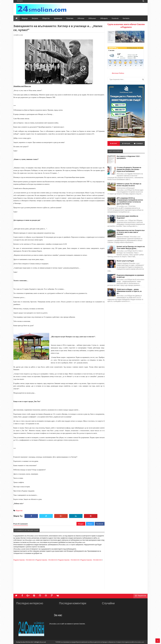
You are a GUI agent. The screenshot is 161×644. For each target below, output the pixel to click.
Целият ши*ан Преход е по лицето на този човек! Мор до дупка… (131, 247)
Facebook (100, 524)
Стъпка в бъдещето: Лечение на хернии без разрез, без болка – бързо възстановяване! (129, 169)
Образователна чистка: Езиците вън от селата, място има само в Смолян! (131, 232)
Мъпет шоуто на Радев (125, 261)
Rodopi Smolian (21, 642)
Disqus (90, 524)
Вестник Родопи (118, 73)
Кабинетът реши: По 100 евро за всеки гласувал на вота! (129, 185)
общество (19, 511)
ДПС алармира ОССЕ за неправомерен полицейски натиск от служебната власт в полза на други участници (130, 201)
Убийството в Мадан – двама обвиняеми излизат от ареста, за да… (129, 291)
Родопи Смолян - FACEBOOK (24, 560)
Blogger (81, 524)
